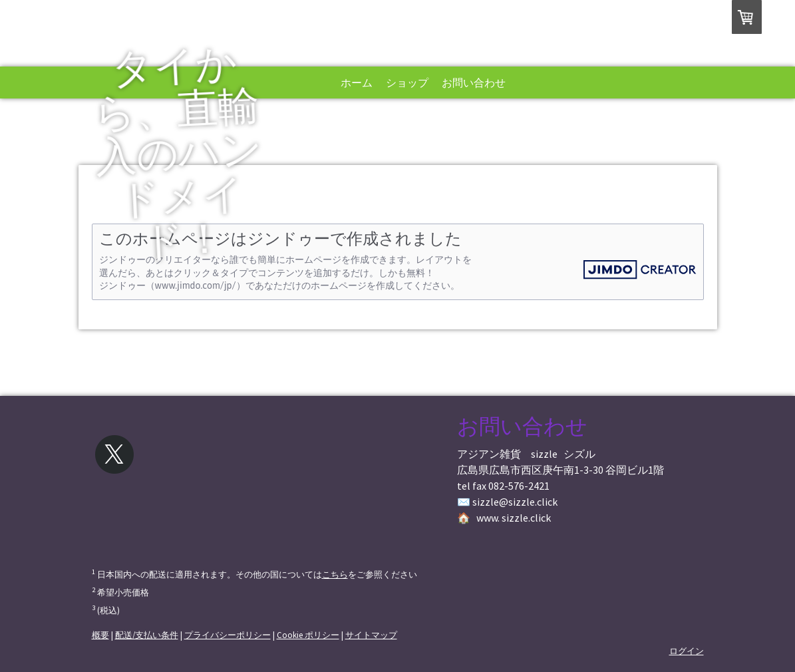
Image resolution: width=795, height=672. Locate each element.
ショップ (407, 83)
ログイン (687, 651)
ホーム (357, 83)
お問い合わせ (474, 83)
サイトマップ (371, 635)
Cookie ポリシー (308, 635)
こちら (335, 574)
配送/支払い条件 (147, 635)
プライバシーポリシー (228, 635)
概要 (100, 635)
